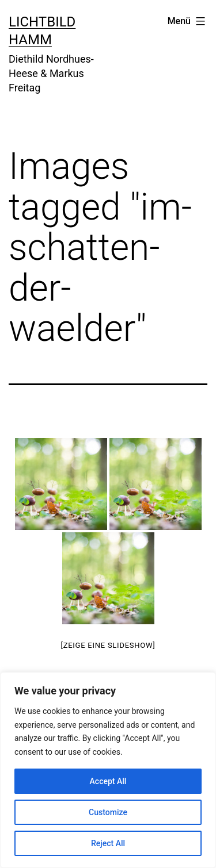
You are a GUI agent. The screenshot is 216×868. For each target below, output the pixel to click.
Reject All (108, 843)
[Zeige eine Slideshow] (108, 645)
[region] (108, 770)
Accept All (108, 781)
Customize (108, 812)
